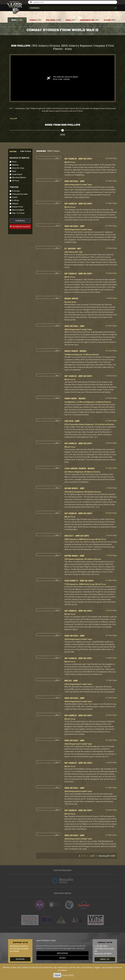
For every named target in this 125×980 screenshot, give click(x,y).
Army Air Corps (18, 168)
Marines (15, 165)
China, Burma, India (20, 194)
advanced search (20, 226)
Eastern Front (18, 207)
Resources (63, 953)
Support (20, 959)
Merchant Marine (19, 178)
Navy (14, 171)
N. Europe (16, 191)
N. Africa (16, 200)
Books (63, 958)
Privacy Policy (68, 975)
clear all (20, 221)
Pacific (15, 197)
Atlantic (15, 204)
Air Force (16, 181)
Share (13, 119)
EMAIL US (105, 959)
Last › (93, 856)
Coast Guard (17, 174)
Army (14, 162)
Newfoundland (18, 210)
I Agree (57, 975)
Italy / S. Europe (18, 213)
